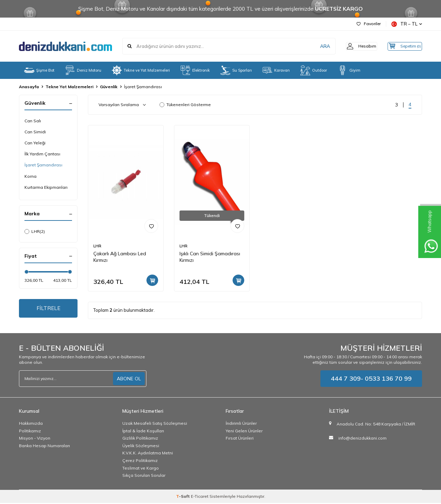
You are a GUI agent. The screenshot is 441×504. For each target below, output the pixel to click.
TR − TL (407, 24)
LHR (35, 232)
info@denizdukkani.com (362, 439)
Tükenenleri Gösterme (185, 105)
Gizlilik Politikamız (140, 439)
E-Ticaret (200, 497)
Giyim (349, 70)
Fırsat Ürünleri (240, 439)
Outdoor (314, 70)
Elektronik (195, 70)
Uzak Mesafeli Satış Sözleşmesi (155, 425)
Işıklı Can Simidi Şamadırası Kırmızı (210, 257)
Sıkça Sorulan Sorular (144, 477)
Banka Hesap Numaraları (44, 447)
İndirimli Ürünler (241, 425)
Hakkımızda (31, 425)
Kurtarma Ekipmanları (46, 187)
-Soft (183, 497)
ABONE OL (129, 380)
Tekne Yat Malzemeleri (69, 87)
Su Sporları (236, 70)
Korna (30, 176)
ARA (314, 46)
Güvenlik (109, 87)
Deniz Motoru (83, 70)
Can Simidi (35, 132)
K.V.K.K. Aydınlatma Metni (148, 454)
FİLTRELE (48, 309)
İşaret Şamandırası (43, 165)
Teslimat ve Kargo (141, 469)
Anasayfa (29, 87)
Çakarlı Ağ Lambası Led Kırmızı (120, 257)
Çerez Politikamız (140, 461)
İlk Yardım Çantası (42, 154)
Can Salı (33, 121)
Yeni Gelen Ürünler (244, 432)
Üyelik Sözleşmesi (141, 447)
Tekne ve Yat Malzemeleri (141, 70)
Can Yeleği (35, 143)
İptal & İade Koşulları (143, 432)
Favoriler (369, 24)
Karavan (276, 70)
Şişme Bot (39, 70)
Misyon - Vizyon (35, 439)
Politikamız (30, 432)
